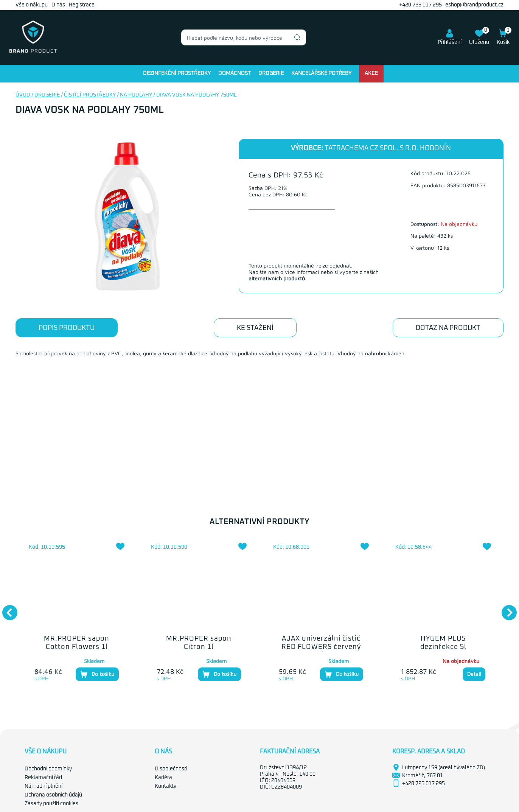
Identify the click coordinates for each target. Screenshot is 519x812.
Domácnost (235, 73)
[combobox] (244, 37)
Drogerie (271, 73)
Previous (6, 609)
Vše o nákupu (32, 5)
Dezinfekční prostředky (177, 73)
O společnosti (171, 769)
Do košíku (97, 674)
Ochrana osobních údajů (53, 795)
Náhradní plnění (44, 786)
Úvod (23, 95)
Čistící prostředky (90, 95)
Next (505, 609)
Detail (474, 674)
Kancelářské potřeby (321, 73)
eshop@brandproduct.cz (474, 5)
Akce (371, 73)
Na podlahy (136, 95)
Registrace (82, 5)
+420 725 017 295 (420, 5)
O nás (58, 5)
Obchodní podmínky (48, 769)
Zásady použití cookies (51, 804)
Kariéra (163, 778)
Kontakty (165, 786)
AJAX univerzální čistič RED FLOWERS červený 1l (321, 647)
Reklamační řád (43, 778)
